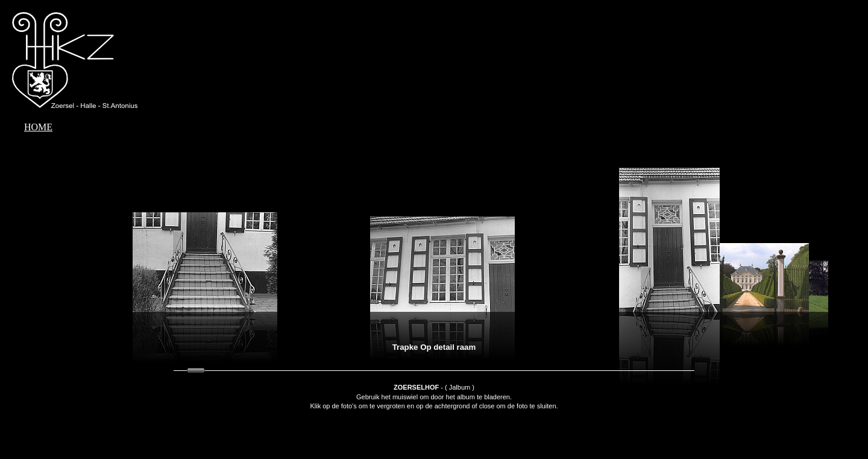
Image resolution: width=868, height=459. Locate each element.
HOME (38, 127)
